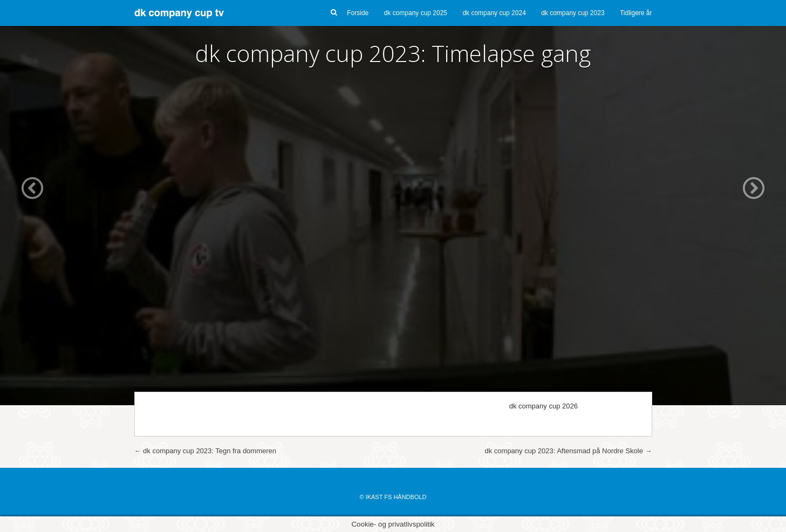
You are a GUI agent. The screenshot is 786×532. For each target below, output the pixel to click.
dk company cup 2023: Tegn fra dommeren (206, 451)
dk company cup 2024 (494, 13)
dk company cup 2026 (544, 406)
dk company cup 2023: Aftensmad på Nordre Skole (568, 451)
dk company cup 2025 (416, 13)
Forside (358, 13)
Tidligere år (636, 13)
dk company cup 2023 (573, 13)
